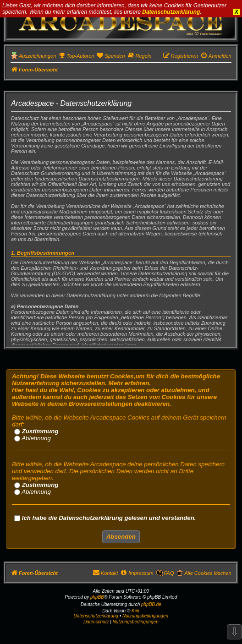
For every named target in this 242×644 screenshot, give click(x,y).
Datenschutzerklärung (171, 12)
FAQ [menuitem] (169, 573)
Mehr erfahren (129, 383)
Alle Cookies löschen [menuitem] (208, 573)
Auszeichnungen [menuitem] (37, 56)
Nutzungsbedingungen (145, 616)
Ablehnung (33, 438)
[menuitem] (76, 56)
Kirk (135, 611)
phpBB (97, 597)
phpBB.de (151, 604)
